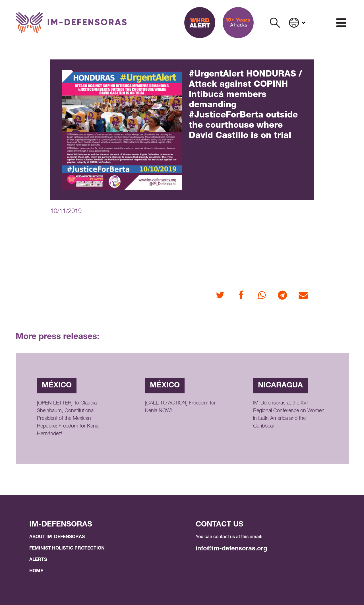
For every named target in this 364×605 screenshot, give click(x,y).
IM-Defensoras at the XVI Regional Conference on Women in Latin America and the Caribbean (289, 415)
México (57, 386)
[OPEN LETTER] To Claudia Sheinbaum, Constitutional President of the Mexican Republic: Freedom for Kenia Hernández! (68, 419)
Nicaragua (280, 386)
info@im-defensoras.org (231, 549)
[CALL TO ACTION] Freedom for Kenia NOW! (180, 407)
